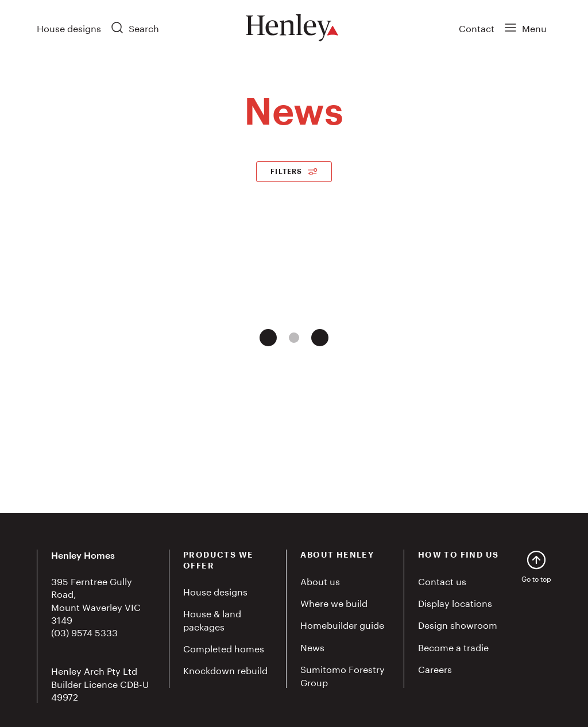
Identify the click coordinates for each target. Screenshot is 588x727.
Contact (477, 27)
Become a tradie (453, 646)
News (312, 646)
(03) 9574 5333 (84, 631)
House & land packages (212, 619)
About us (320, 580)
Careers (435, 668)
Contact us (442, 580)
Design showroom (458, 624)
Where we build (334, 602)
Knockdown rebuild (225, 669)
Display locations (455, 602)
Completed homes (224, 647)
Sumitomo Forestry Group (343, 674)
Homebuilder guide (342, 624)
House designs (69, 27)
